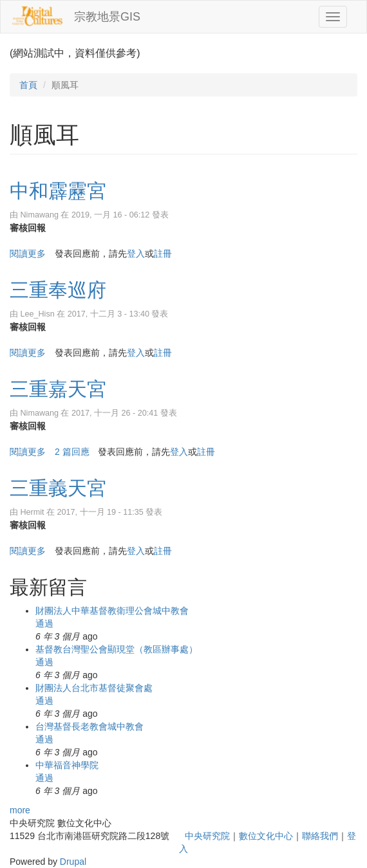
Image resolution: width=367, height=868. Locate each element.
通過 (44, 623)
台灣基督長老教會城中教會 (89, 726)
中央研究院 (207, 836)
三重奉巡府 (58, 290)
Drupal (73, 862)
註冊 (163, 254)
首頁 (28, 85)
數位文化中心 (266, 836)
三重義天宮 (58, 488)
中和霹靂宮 (58, 191)
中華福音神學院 (67, 765)
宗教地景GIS (107, 17)
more (20, 810)
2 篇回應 (72, 452)
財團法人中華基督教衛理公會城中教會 (112, 611)
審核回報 (28, 228)
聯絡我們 (320, 836)
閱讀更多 (28, 254)
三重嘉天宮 (58, 389)
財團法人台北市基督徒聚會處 (94, 688)
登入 (136, 254)
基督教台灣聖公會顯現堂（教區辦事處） (117, 649)
